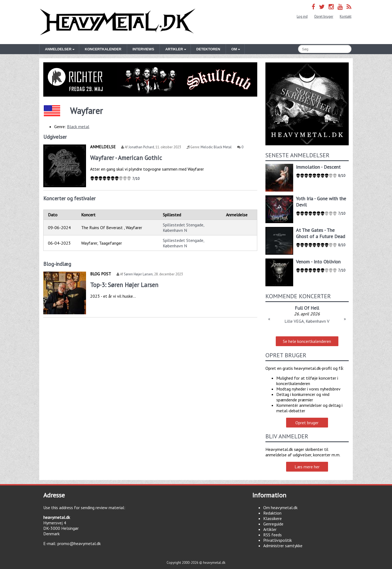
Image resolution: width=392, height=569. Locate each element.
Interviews (143, 49)
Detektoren (208, 49)
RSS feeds (272, 535)
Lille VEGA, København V (307, 321)
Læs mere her (307, 467)
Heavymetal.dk (118, 22)
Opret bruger (324, 16)
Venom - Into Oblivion (318, 262)
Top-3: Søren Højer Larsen (124, 285)
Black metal (78, 127)
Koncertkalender (103, 49)
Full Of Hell (307, 308)
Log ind (302, 16)
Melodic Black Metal (216, 147)
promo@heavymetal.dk (79, 543)
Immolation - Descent (318, 167)
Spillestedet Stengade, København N (183, 227)
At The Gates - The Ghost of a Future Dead (321, 233)
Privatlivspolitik (278, 540)
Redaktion (272, 513)
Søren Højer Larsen (138, 274)
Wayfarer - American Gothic (126, 158)
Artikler (270, 529)
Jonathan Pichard (141, 147)
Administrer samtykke (283, 546)
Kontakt (346, 16)
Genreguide (273, 524)
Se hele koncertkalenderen (307, 341)
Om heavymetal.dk (280, 508)
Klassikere (272, 518)
